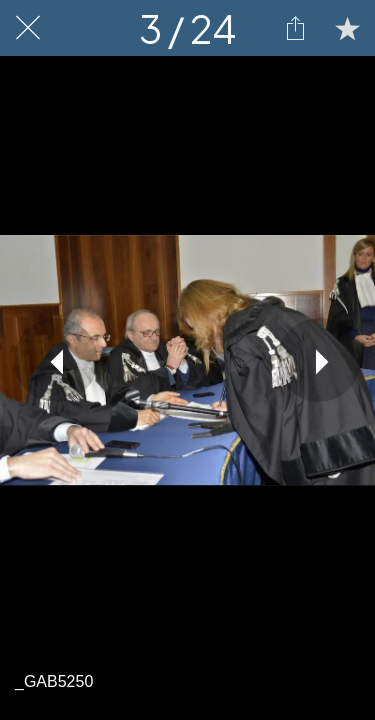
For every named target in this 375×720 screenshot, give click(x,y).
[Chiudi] (28, 28)
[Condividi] (295, 28)
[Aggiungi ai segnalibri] (347, 28)
